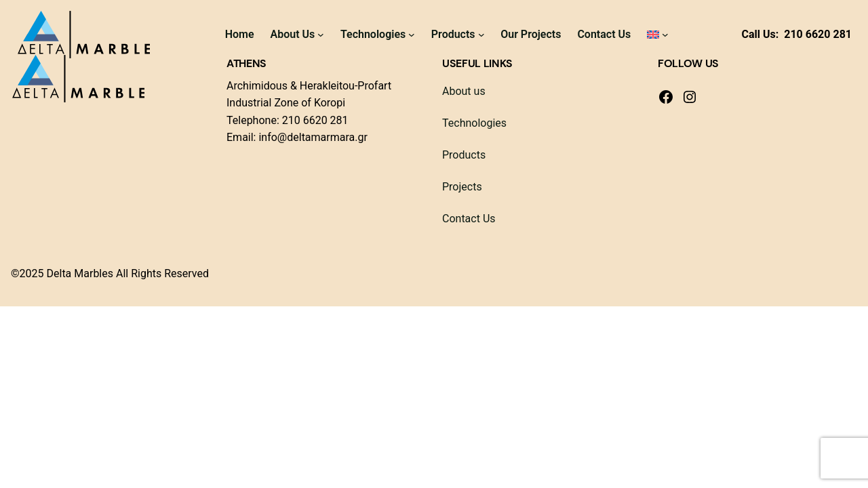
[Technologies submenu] (412, 35)
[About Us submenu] (321, 35)
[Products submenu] (481, 35)
